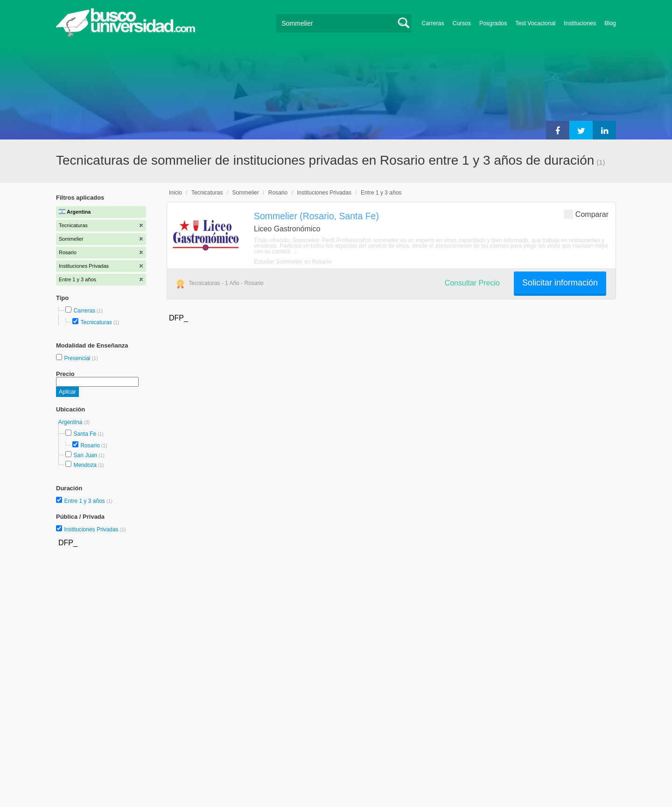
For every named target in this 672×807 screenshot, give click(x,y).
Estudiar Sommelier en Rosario (293, 262)
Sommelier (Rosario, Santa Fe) (316, 216)
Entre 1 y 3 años (85, 501)
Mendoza (85, 465)
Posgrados (493, 23)
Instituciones (580, 23)
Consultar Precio (472, 283)
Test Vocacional (535, 23)
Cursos (462, 23)
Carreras (433, 23)
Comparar (586, 214)
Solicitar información (560, 283)
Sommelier (245, 193)
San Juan (85, 455)
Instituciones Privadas (95, 529)
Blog (610, 23)
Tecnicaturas (96, 322)
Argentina (71, 422)
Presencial (78, 358)
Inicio (175, 193)
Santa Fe (85, 434)
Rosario (90, 445)
